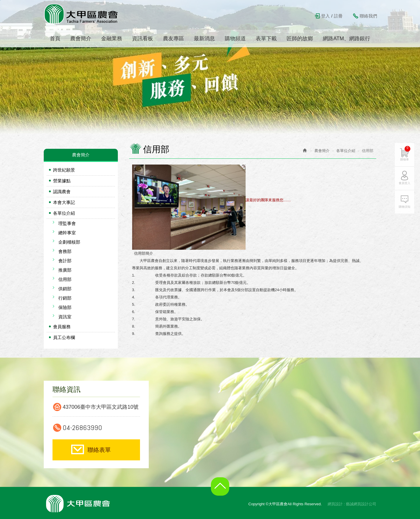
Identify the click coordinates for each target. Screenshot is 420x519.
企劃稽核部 (69, 242)
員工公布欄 (64, 337)
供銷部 (65, 289)
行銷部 (65, 298)
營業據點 (62, 181)
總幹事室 (67, 233)
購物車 (405, 153)
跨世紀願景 (64, 170)
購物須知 (405, 207)
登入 (325, 16)
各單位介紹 (64, 213)
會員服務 (62, 327)
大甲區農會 (81, 14)
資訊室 (65, 317)
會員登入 (405, 183)
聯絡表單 (99, 450)
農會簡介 (322, 151)
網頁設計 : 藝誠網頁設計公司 (352, 504)
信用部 (65, 279)
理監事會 (67, 223)
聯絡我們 (368, 16)
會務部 (65, 251)
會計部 (65, 261)
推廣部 (65, 270)
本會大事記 (64, 202)
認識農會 (62, 192)
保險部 (65, 307)
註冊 (338, 16)
